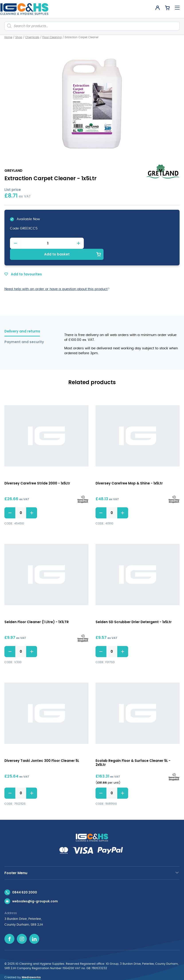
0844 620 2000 (25, 881)
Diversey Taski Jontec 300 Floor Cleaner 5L (42, 750)
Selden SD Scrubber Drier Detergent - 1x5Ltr (134, 611)
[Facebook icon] (9, 928)
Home (8, 37)
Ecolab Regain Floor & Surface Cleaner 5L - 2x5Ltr (133, 752)
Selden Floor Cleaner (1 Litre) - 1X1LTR (37, 611)
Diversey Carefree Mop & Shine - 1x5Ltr (129, 472)
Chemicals (32, 37)
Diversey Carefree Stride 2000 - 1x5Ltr (37, 472)
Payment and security (24, 331)
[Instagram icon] (22, 928)
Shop (19, 37)
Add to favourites (23, 263)
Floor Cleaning (52, 37)
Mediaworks (31, 966)
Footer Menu (16, 862)
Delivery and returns (22, 320)
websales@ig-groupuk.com (35, 890)
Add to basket (133, 243)
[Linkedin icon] (34, 928)
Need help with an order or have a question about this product (56, 278)
